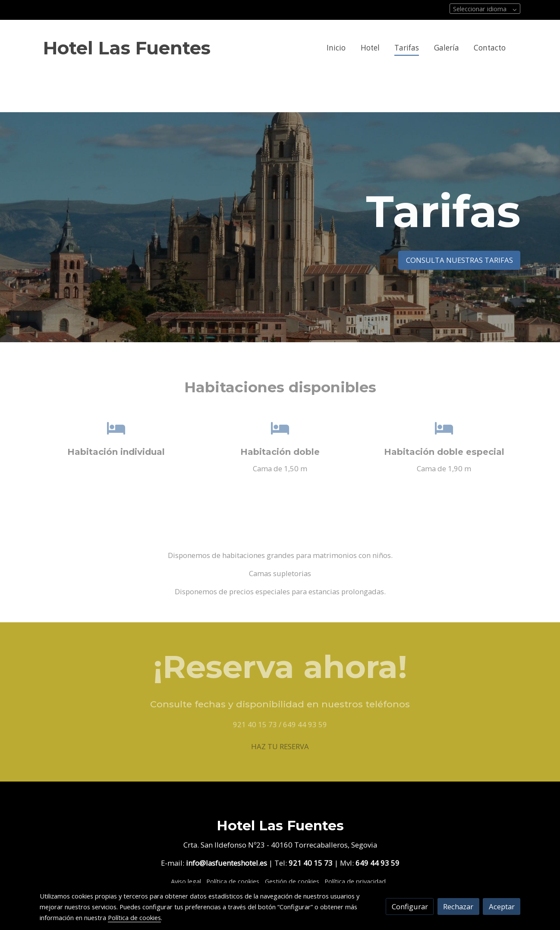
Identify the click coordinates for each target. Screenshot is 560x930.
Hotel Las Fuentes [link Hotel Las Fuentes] (127, 48)
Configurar (410, 906)
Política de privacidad (355, 881)
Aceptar (502, 906)
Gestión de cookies (292, 881)
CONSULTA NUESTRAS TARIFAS (459, 260)
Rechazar (458, 906)
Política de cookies (233, 881)
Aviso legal (186, 881)
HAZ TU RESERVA (280, 746)
